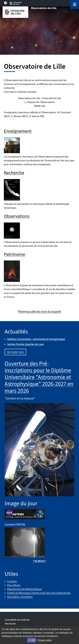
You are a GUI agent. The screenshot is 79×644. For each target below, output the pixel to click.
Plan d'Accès (14, 585)
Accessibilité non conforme (17, 620)
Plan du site (10, 624)
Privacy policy (45, 640)
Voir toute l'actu (15, 352)
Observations (17, 216)
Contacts (12, 581)
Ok (32, 640)
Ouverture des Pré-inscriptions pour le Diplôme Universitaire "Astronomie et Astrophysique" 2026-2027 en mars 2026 (39, 377)
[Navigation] (75, 4)
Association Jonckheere (20, 597)
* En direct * (39, 561)
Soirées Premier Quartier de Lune (25, 344)
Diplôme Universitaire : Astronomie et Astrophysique (36, 339)
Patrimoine (15, 254)
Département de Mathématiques (25, 589)
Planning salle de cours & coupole (39, 312)
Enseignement (18, 131)
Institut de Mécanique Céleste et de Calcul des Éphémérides (39, 593)
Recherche (14, 173)
